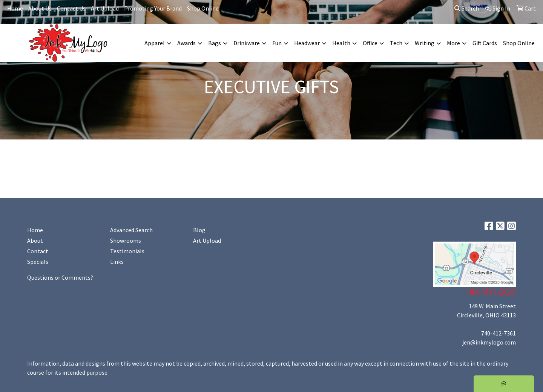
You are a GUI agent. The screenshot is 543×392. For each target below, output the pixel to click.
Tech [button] (396, 43)
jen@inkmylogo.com (489, 342)
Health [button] (341, 43)
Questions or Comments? (60, 277)
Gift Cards (485, 43)
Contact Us (71, 8)
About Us (40, 8)
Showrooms (126, 240)
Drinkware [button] (247, 43)
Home (15, 8)
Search (467, 8)
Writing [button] (425, 43)
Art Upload (105, 8)
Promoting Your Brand (153, 8)
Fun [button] (277, 43)
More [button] (453, 43)
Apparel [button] (155, 43)
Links (117, 262)
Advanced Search (131, 230)
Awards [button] (186, 43)
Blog (199, 230)
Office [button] (370, 43)
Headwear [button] (307, 43)
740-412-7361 (499, 333)
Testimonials (127, 251)
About (35, 240)
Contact (38, 251)
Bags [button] (215, 43)
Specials (38, 262)
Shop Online (203, 8)
